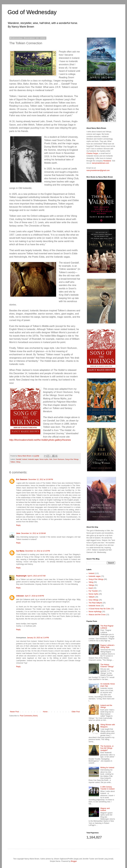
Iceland (25, 459)
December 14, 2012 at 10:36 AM (33, 533)
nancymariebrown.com (100, 163)
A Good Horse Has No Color (100, 609)
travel (91, 588)
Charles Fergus (92, 153)
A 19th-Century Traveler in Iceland (107, 788)
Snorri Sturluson (59, 459)
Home (45, 712)
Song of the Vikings (72, 459)
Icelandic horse (94, 606)
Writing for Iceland (107, 768)
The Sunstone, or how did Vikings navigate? (107, 748)
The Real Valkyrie (95, 603)
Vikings (91, 585)
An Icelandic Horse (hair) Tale (108, 685)
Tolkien (13, 462)
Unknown (20, 596)
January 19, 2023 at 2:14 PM (38, 638)
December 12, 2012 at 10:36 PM (41, 479)
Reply (18, 525)
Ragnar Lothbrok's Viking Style (107, 646)
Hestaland (107, 161)
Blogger (74, 861)
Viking (18, 462)
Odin (51, 459)
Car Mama (20, 551)
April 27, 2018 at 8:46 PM (34, 596)
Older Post (76, 712)
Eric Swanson (22, 479)
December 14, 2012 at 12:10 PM (38, 551)
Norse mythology (95, 612)
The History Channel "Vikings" (107, 666)
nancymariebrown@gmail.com (98, 170)
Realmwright (21, 576)
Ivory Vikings (94, 600)
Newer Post (14, 712)
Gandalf (19, 459)
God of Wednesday (32, 12)
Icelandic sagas (33, 459)
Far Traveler (93, 591)
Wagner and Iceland (105, 809)
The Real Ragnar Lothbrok (107, 627)
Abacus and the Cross (97, 615)
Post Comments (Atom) (29, 716)
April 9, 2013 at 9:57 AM (36, 576)
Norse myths (44, 459)
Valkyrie (92, 597)
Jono (18, 533)
